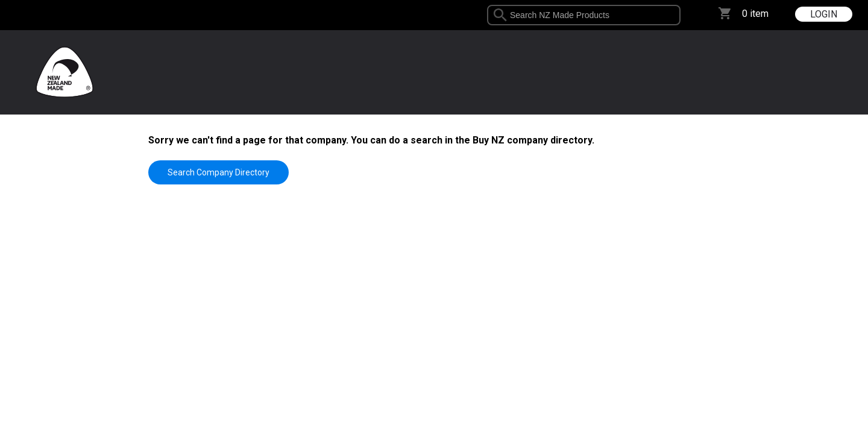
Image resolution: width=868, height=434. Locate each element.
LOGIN (824, 14)
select (676, 15)
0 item (755, 14)
